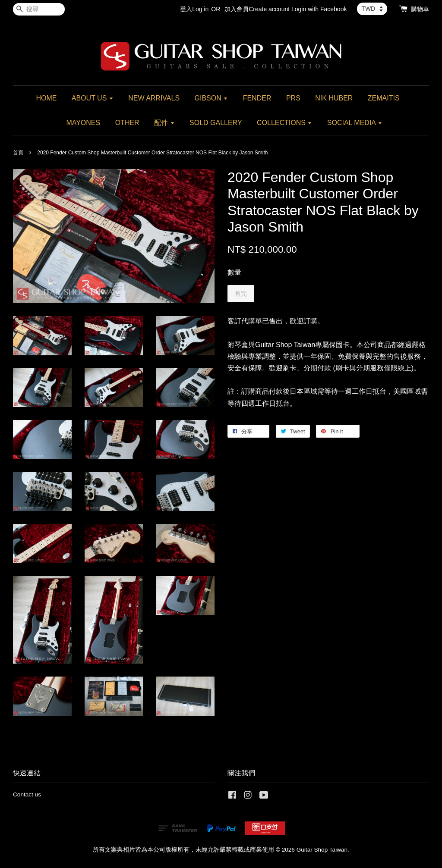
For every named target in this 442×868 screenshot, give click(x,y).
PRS (293, 98)
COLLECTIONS (284, 123)
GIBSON (212, 98)
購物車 (420, 9)
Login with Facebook (319, 9)
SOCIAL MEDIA (355, 123)
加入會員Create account (257, 9)
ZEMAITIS (384, 98)
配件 (164, 123)
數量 (234, 272)
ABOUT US (93, 98)
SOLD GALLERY (216, 123)
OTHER (127, 123)
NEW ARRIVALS (154, 98)
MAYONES (83, 123)
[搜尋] (39, 9)
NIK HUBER (334, 98)
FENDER (257, 98)
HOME (46, 98)
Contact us (27, 794)
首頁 (18, 153)
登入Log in (194, 9)
